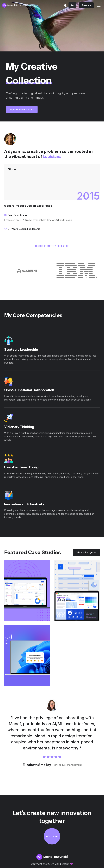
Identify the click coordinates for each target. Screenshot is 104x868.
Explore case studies (22, 109)
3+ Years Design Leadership (22, 229)
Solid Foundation (15, 215)
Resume (86, 5)
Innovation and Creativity (24, 504)
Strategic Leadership (21, 350)
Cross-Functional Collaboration (29, 390)
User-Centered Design (22, 467)
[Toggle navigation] (99, 5)
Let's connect (52, 836)
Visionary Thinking (19, 427)
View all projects (86, 552)
